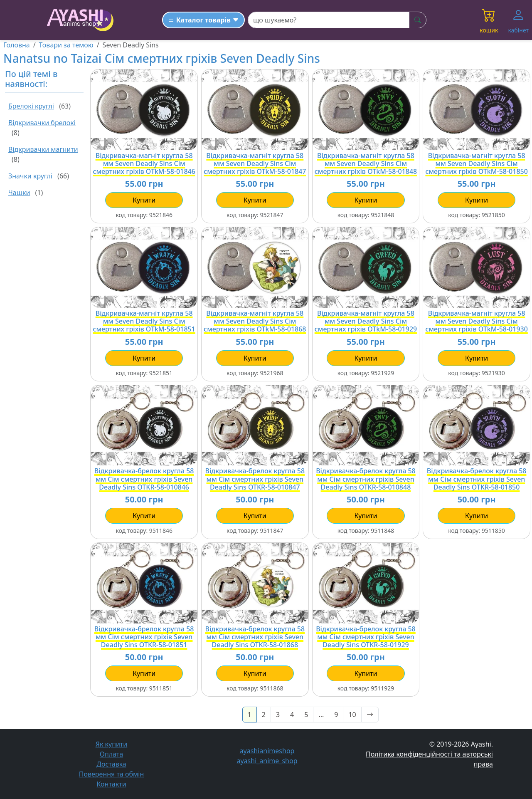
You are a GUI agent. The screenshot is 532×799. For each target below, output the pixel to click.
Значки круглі (30, 176)
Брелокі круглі (31, 106)
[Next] (370, 715)
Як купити (112, 744)
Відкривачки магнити (43, 149)
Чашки (19, 193)
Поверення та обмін (111, 774)
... (321, 715)
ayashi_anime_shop (266, 761)
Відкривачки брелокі (42, 123)
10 (352, 715)
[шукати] (418, 20)
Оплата (111, 754)
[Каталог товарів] (203, 20)
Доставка (111, 764)
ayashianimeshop (266, 751)
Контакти (111, 784)
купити (144, 200)
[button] (489, 20)
